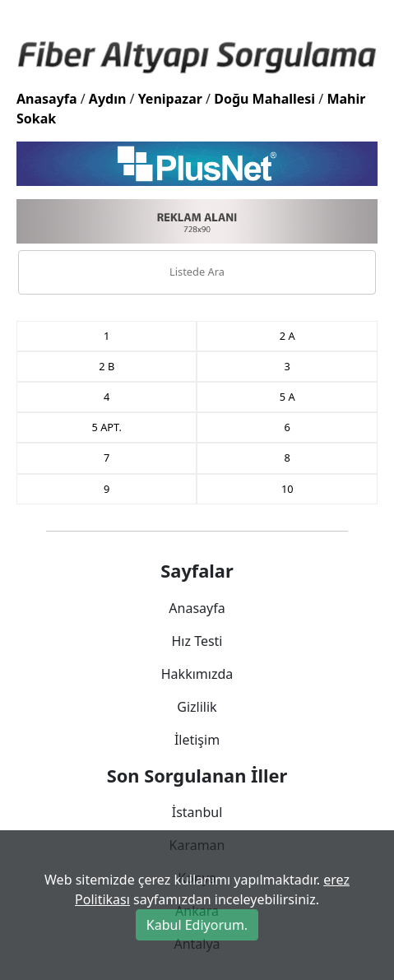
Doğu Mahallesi (264, 99)
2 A (287, 336)
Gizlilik (197, 707)
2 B (107, 366)
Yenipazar (170, 99)
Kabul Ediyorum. (197, 925)
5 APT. (107, 427)
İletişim (197, 740)
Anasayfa (47, 99)
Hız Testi (197, 641)
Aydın (108, 99)
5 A (287, 397)
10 (287, 489)
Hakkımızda (197, 674)
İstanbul (197, 812)
